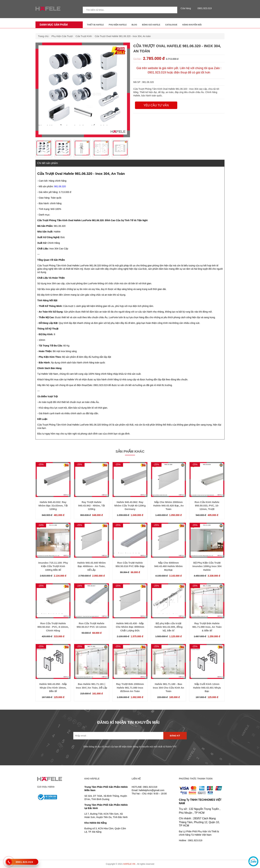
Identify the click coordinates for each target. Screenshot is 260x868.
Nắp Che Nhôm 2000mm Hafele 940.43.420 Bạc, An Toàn (168, 506)
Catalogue (171, 25)
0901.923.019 (204, 8)
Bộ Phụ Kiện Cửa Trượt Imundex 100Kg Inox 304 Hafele (207, 566)
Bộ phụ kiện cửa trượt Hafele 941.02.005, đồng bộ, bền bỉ (168, 627)
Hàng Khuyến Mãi (192, 25)
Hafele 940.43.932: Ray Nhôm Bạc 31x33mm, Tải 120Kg (53, 506)
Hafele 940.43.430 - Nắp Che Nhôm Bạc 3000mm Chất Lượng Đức (130, 627)
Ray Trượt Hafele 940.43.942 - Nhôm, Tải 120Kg (92, 506)
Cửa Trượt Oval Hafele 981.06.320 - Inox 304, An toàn (123, 36)
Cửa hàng (187, 8)
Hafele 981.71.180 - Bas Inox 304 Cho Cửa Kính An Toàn (168, 688)
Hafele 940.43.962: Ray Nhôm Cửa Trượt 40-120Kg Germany (130, 506)
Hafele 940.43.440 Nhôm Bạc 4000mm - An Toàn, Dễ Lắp (92, 566)
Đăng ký (175, 736)
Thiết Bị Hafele (95, 25)
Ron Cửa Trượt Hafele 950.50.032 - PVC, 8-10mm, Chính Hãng (53, 627)
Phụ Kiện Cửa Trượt (62, 36)
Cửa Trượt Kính (84, 36)
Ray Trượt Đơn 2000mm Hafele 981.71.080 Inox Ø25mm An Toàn (130, 688)
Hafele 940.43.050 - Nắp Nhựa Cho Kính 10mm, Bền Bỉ (53, 688)
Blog (134, 25)
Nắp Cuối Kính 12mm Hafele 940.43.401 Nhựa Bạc (207, 688)
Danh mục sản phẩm (53, 25)
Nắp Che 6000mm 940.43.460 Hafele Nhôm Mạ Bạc (169, 566)
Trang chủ (43, 36)
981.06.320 (60, 186)
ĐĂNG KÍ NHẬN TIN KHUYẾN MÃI (128, 722)
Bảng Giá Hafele (151, 25)
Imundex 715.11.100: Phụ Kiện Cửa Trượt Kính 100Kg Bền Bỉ (53, 566)
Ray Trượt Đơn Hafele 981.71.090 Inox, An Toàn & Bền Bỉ (207, 627)
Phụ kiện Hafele (118, 25)
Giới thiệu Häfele (46, 787)
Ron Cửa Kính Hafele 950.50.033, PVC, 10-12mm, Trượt (207, 506)
